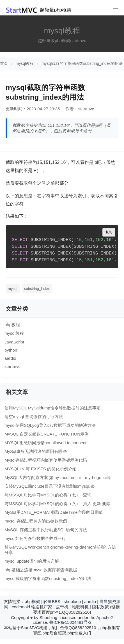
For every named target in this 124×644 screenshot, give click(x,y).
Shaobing (48, 617)
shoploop (72, 601)
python (11, 350)
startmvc (12, 366)
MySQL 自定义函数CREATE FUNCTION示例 (47, 434)
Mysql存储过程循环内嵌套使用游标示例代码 (46, 460)
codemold (21, 607)
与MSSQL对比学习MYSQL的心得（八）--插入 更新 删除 (58, 504)
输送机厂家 (42, 607)
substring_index (37, 289)
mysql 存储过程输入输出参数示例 (36, 521)
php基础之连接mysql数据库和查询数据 (41, 570)
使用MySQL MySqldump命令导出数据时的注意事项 (53, 408)
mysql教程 (25, 63)
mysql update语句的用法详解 (32, 561)
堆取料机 (80, 607)
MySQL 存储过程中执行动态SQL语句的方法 (46, 530)
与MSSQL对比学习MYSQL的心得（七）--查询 (48, 495)
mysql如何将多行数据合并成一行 (35, 538)
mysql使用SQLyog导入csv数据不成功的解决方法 (50, 425)
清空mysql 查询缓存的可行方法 (34, 417)
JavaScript (14, 342)
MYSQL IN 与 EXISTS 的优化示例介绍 (41, 469)
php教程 (12, 325)
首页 (4, 63)
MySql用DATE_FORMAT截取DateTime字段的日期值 (54, 512)
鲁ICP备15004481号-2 (70, 622)
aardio (10, 358)
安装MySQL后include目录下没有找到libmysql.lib (50, 486)
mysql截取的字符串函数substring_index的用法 (82, 63)
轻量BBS (52, 601)
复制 (109, 232)
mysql (13, 289)
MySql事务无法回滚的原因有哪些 (36, 451)
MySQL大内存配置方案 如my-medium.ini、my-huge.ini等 (58, 477)
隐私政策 (100, 607)
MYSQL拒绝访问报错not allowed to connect (45, 443)
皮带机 (62, 607)
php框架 (32, 601)
